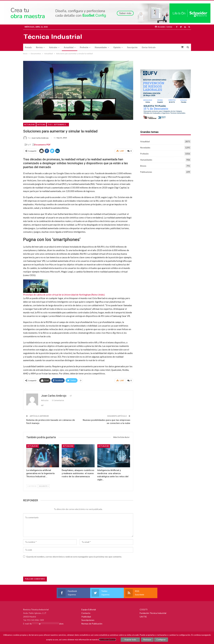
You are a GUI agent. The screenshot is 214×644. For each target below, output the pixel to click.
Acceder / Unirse (164, 27)
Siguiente (44, 486)
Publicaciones (146, 172)
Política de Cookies (107, 640)
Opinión (117, 47)
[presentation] (46, 568)
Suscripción (132, 47)
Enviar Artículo (149, 47)
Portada (28, 47)
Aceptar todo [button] (130, 640)
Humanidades (101, 47)
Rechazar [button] (147, 640)
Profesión (84, 47)
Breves (143, 166)
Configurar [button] (161, 640)
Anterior (32, 486)
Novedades (145, 148)
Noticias (41, 125)
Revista (39, 47)
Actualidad (69, 47)
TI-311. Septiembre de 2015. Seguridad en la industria (58, 125)
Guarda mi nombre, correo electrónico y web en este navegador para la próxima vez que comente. (74, 557)
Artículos (53, 47)
